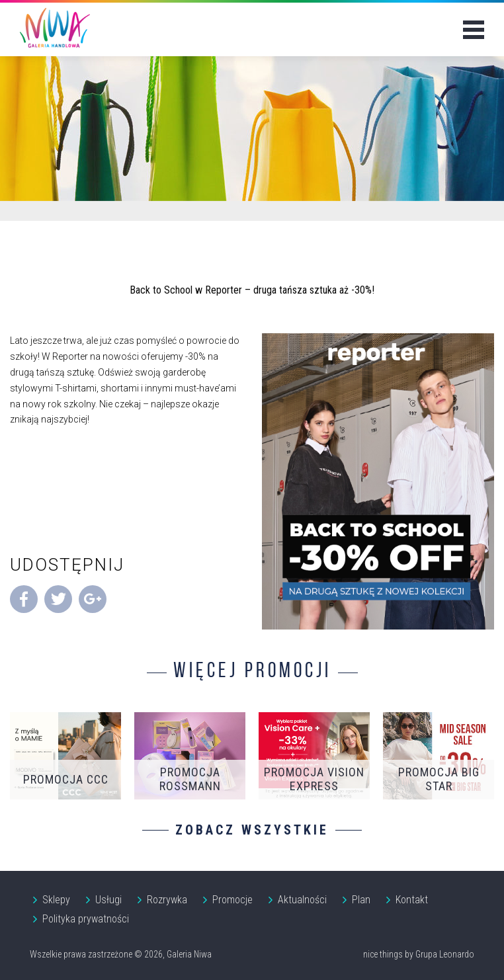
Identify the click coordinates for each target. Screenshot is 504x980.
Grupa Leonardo (445, 954)
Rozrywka (167, 900)
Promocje (232, 900)
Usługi (108, 900)
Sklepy (56, 900)
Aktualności (302, 900)
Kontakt (412, 900)
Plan (361, 900)
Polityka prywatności (86, 919)
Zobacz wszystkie (252, 830)
